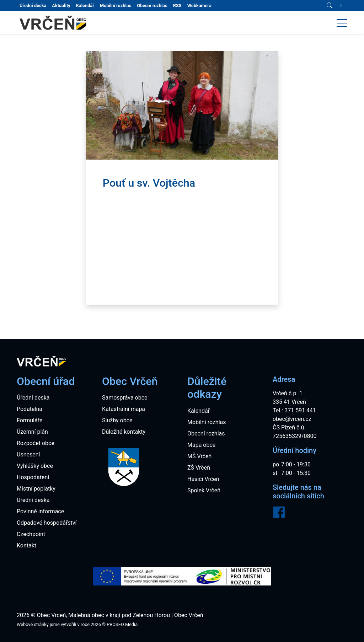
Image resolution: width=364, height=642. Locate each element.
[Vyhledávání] (330, 6)
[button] (342, 23)
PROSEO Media (122, 624)
